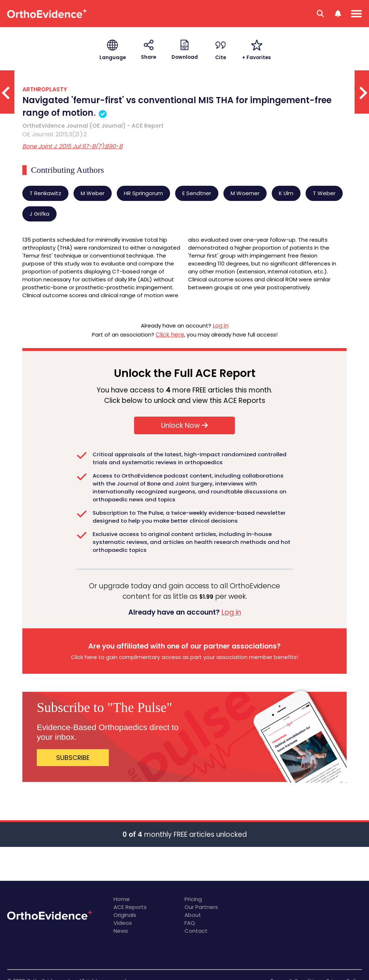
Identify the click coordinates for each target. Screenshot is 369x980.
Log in (221, 326)
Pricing (193, 899)
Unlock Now (184, 425)
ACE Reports (130, 907)
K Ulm (286, 193)
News (121, 931)
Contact (196, 931)
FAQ (190, 923)
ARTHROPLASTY (45, 89)
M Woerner (245, 193)
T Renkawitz (45, 193)
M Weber (93, 193)
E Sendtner (197, 193)
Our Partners (201, 907)
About (193, 915)
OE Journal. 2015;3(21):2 (55, 134)
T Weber (324, 193)
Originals (125, 915)
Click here (170, 335)
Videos (123, 923)
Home (122, 899)
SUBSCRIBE (73, 758)
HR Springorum (143, 193)
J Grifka (39, 214)
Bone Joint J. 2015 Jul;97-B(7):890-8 (72, 146)
